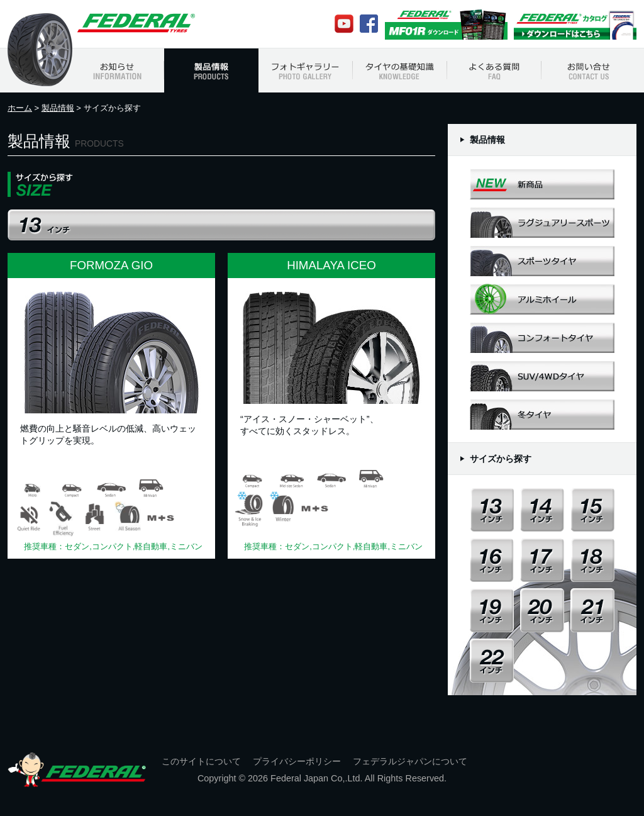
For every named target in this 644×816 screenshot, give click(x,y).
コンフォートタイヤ (542, 338)
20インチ (542, 610)
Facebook (369, 24)
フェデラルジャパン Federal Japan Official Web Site (135, 23)
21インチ (592, 610)
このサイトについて (201, 761)
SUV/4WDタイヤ (542, 376)
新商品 (542, 184)
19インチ (492, 610)
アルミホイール (542, 299)
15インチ (592, 510)
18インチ (592, 560)
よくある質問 (494, 70)
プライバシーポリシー (297, 761)
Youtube (344, 24)
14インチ (542, 510)
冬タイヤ (542, 414)
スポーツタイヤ (542, 261)
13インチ (492, 510)
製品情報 (211, 70)
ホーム (20, 108)
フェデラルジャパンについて (410, 761)
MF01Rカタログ (446, 24)
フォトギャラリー (306, 70)
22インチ (492, 661)
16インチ (492, 560)
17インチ (542, 560)
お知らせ (117, 70)
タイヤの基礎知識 (400, 70)
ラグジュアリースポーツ (542, 222)
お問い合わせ (589, 70)
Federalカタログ (575, 24)
